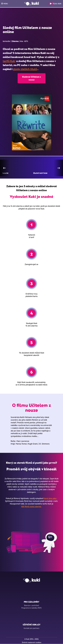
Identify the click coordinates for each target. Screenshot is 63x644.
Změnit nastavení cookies (32, 642)
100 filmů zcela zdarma (31, 506)
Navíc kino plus (50, 498)
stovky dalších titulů (25, 69)
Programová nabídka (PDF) (31, 608)
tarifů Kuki (9, 61)
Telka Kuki (55, 4)
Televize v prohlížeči (32, 605)
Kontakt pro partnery (32, 628)
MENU (5, 4)
